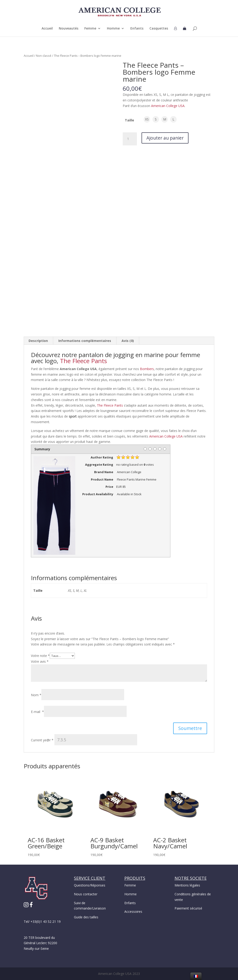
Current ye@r (42, 740)
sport (73, 416)
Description (38, 341)
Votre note (40, 656)
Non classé (44, 56)
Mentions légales (187, 885)
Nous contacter (86, 894)
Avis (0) (128, 341)
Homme (113, 29)
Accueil (47, 29)
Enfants (137, 29)
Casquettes (159, 29)
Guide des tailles (86, 917)
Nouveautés (69, 29)
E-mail (37, 712)
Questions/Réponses (90, 885)
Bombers (147, 369)
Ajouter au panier (166, 138)
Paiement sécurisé (188, 908)
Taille (129, 120)
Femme (90, 29)
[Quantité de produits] (130, 139)
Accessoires (133, 911)
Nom (36, 695)
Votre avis (40, 661)
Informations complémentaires (85, 341)
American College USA (168, 106)
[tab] (38, 341)
